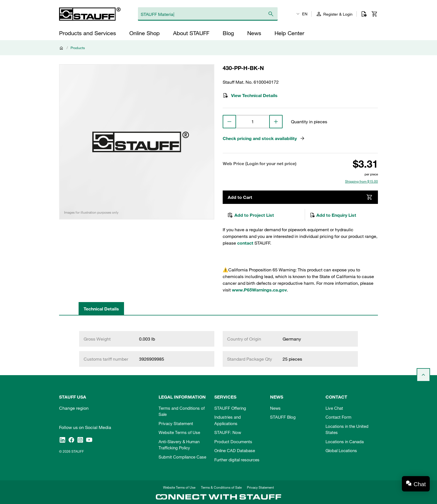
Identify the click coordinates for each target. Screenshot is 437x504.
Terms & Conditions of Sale (221, 487)
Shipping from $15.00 (361, 181)
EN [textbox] (305, 14)
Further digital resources (237, 460)
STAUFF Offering (230, 408)
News (275, 408)
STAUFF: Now (228, 432)
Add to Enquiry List (333, 215)
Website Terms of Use (179, 432)
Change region (74, 408)
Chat (420, 484)
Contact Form (338, 417)
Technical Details (101, 309)
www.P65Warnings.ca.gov (259, 290)
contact (245, 243)
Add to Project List (251, 215)
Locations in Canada (345, 442)
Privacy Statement (176, 423)
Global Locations (341, 450)
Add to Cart (300, 197)
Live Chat (334, 408)
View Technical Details (250, 95)
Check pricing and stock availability (264, 138)
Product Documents (233, 442)
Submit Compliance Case (182, 457)
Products (78, 48)
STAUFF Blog (283, 417)
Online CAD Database (235, 450)
